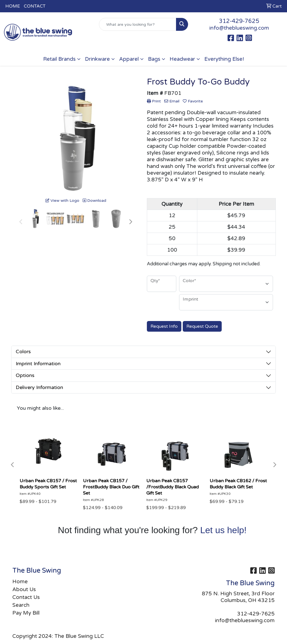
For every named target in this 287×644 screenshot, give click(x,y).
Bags (154, 59)
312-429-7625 (239, 21)
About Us (24, 589)
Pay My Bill (26, 613)
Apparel (129, 59)
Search (21, 605)
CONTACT (35, 6)
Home (20, 582)
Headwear (182, 59)
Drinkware (97, 59)
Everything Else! (224, 59)
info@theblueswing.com (239, 28)
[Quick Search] (137, 24)
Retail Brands (59, 59)
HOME (13, 6)
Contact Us (26, 597)
